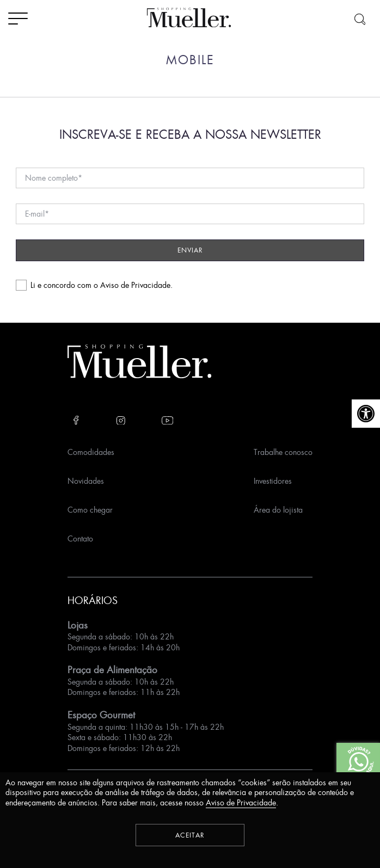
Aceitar (190, 835)
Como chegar (90, 510)
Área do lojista (278, 510)
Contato (80, 538)
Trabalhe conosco (283, 452)
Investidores (273, 481)
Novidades (86, 481)
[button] (366, 414)
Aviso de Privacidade (135, 285)
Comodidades (91, 452)
